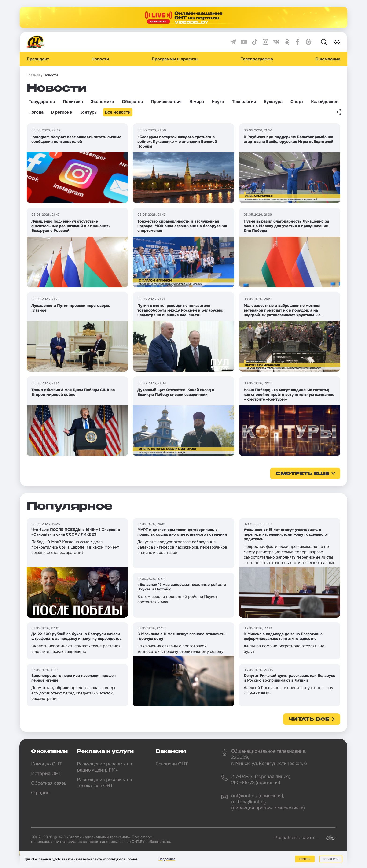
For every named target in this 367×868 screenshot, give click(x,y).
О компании (328, 59)
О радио (40, 793)
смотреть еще (303, 474)
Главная (33, 75)
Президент (38, 59)
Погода (36, 112)
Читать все (309, 720)
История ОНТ (46, 773)
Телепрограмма (257, 59)
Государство (42, 102)
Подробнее (167, 859)
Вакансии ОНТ (172, 764)
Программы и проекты (175, 59)
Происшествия (166, 102)
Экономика (102, 102)
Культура (273, 102)
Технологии (244, 102)
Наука (218, 102)
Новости (100, 59)
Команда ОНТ (46, 764)
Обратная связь (49, 783)
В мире (197, 102)
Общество (132, 102)
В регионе (61, 112)
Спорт (297, 102)
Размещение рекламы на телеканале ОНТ (105, 783)
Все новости (118, 112)
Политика (73, 102)
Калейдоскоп (325, 102)
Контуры (88, 112)
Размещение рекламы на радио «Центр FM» (105, 767)
